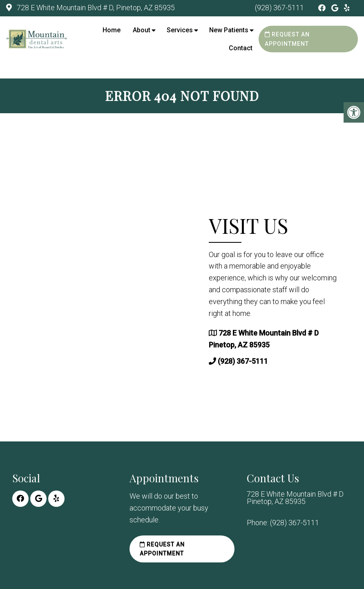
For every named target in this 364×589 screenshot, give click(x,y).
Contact (241, 48)
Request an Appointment (287, 39)
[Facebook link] (323, 8)
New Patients (229, 30)
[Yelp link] (347, 8)
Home (112, 30)
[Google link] (336, 8)
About (142, 30)
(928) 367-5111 (279, 8)
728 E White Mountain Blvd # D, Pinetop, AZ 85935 (95, 8)
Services (180, 30)
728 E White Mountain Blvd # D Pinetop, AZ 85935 (295, 498)
